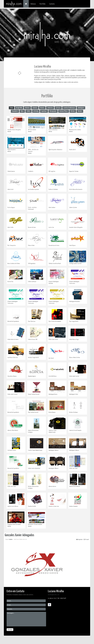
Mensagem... (26, 619)
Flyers (22, 111)
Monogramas (53, 111)
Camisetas (50, 108)
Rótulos (73, 111)
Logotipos (44, 111)
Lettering (36, 111)
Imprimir (80, 539)
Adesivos (27, 108)
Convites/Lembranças (69, 108)
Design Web (19, 108)
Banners (42, 108)
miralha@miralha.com (54, 595)
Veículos (80, 111)
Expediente (15, 111)
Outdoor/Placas (64, 111)
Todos (12, 108)
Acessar (9, 132)
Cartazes (58, 108)
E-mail (87, 539)
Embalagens (81, 108)
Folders (29, 111)
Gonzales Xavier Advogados (19, 535)
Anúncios (35, 108)
